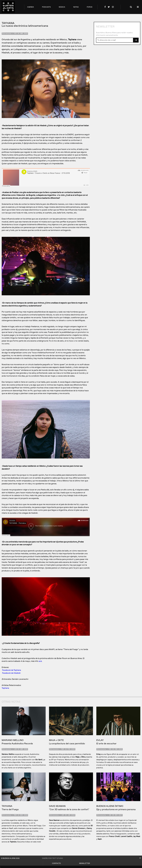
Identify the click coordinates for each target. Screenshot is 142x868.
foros (90, 7)
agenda (31, 7)
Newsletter (85, 863)
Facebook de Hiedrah (11, 673)
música (62, 7)
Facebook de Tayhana (12, 670)
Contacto (56, 863)
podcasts (46, 7)
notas (76, 7)
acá (40, 661)
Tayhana (5, 688)
